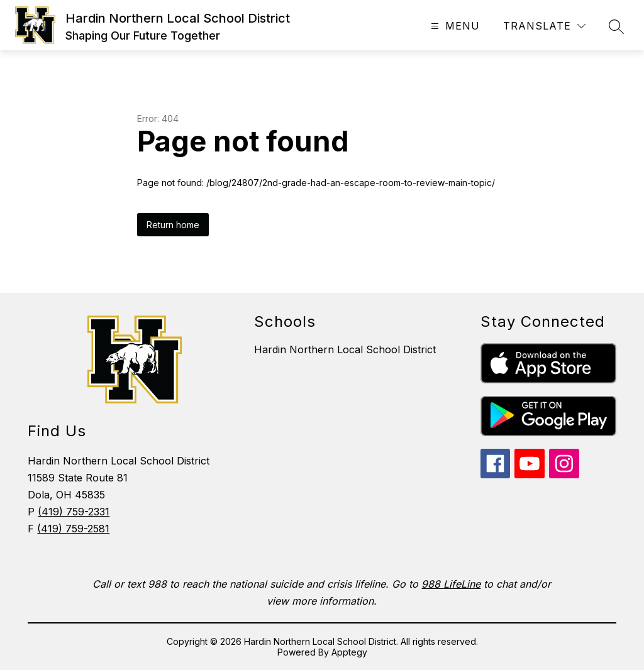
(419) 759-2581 (73, 529)
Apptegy (349, 652)
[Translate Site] (544, 26)
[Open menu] (454, 26)
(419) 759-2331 (74, 512)
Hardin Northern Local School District (345, 349)
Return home (173, 225)
